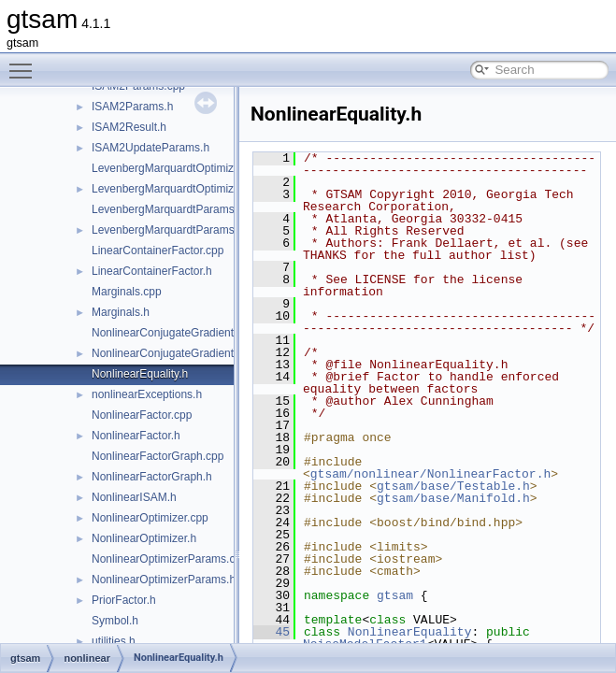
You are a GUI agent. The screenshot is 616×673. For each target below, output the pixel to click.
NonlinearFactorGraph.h (152, 477)
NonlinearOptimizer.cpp (150, 518)
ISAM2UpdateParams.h (150, 148)
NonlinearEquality (410, 632)
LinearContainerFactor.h (152, 271)
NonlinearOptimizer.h (144, 538)
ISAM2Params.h (132, 107)
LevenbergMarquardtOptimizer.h (172, 189)
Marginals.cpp (127, 292)
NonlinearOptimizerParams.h (164, 580)
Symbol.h (115, 621)
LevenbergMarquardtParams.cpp (173, 209)
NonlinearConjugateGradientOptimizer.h (191, 353)
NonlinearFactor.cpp (142, 415)
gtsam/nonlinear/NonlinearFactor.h (430, 474)
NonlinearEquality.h (140, 374)
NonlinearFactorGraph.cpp (158, 456)
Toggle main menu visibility (25, 63)
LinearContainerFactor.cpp (158, 251)
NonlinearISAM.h (134, 497)
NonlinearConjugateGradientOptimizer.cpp (197, 333)
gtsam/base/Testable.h (453, 486)
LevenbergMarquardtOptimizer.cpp (178, 168)
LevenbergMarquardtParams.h (168, 230)
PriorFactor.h (124, 600)
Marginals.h (121, 312)
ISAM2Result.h (129, 127)
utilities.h (114, 641)
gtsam (395, 595)
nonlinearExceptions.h (147, 394)
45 (272, 632)
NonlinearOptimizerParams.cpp (170, 559)
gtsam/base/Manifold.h (453, 498)
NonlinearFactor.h (136, 436)
